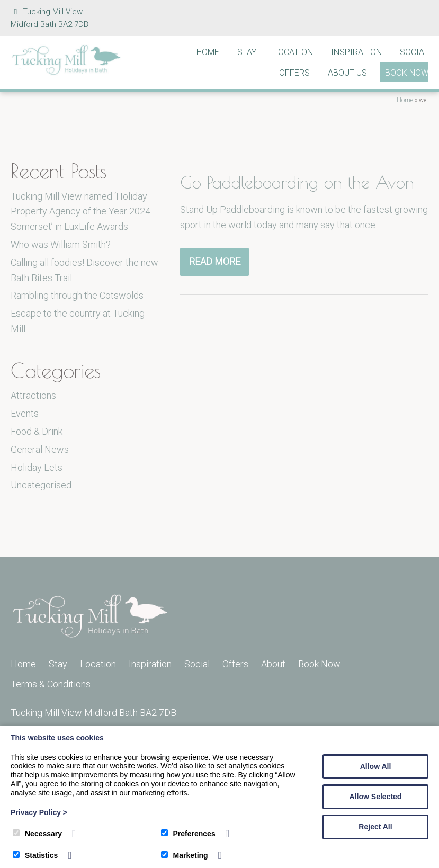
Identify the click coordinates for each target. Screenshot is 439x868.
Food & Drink (37, 431)
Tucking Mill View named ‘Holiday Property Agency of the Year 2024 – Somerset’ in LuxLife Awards (85, 212)
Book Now (407, 73)
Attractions (33, 395)
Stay (247, 52)
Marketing (185, 855)
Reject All (375, 827)
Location (294, 52)
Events (25, 413)
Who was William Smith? (61, 244)
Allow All (376, 766)
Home (208, 52)
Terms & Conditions (51, 684)
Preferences (188, 834)
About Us (347, 73)
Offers (294, 73)
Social (414, 52)
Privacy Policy (39, 812)
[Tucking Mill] (66, 72)
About (273, 664)
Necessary (37, 834)
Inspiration (356, 52)
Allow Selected (376, 797)
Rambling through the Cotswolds (77, 295)
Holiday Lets (37, 467)
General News (40, 449)
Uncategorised (41, 485)
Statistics (35, 855)
